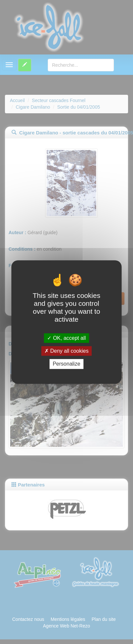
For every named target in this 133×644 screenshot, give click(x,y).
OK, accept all (66, 338)
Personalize (66, 364)
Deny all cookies (66, 351)
